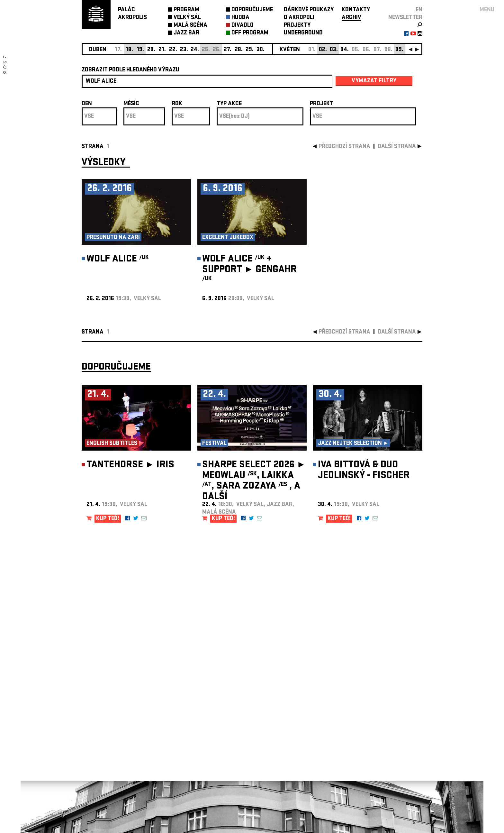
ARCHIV (351, 18)
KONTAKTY (356, 10)
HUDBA (240, 18)
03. (334, 50)
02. (323, 50)
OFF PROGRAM (250, 33)
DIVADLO (243, 26)
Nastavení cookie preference (107, 746)
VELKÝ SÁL (187, 18)
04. (345, 50)
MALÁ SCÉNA (190, 26)
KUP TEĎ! (108, 519)
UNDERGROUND (303, 33)
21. (162, 50)
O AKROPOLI (299, 18)
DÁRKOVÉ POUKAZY (309, 10)
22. (173, 50)
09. (399, 50)
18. (129, 50)
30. (261, 50)
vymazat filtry (374, 81)
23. (184, 50)
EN (419, 10)
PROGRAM (186, 10)
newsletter (405, 18)
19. (140, 50)
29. (250, 50)
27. (228, 50)
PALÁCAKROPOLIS (132, 14)
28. (239, 50)
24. (195, 50)
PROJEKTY (297, 26)
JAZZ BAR (186, 33)
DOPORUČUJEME (252, 10)
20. (151, 50)
